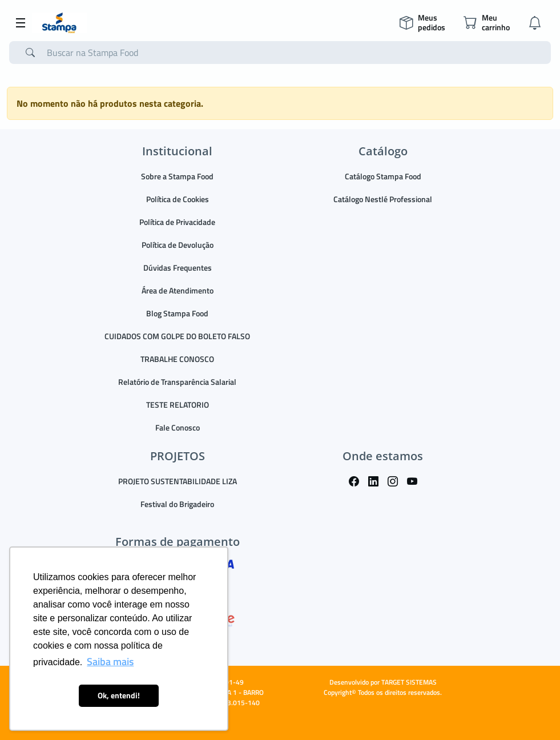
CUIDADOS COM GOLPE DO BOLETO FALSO (177, 336)
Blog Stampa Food (177, 313)
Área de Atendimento (178, 290)
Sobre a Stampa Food (177, 176)
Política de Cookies (178, 199)
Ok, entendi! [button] (119, 695)
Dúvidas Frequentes (178, 268)
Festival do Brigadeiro (177, 504)
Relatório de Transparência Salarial (177, 382)
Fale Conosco (178, 427)
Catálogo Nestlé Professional (383, 199)
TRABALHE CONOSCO (177, 359)
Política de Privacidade (177, 222)
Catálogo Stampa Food (383, 176)
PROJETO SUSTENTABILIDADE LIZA (178, 481)
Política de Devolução (178, 245)
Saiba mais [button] (110, 661)
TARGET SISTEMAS (409, 682)
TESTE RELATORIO (178, 405)
